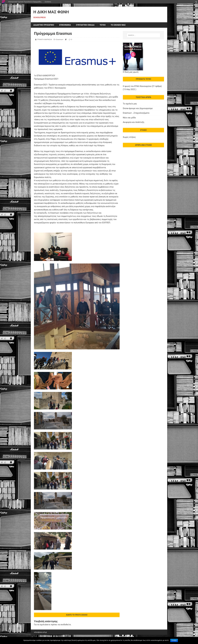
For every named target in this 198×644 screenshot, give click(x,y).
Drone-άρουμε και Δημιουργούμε (138, 109)
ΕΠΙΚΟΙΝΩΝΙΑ (67, 25)
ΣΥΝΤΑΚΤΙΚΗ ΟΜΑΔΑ (89, 25)
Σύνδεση (48, 2)
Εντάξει (174, 640)
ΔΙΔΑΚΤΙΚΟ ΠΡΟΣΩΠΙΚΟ (45, 25)
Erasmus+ (60, 40)
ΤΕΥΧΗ (107, 25)
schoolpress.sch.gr (40, 632)
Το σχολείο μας (130, 104)
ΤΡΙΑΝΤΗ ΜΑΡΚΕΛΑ (44, 40)
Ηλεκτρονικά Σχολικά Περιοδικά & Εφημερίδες (25, 2)
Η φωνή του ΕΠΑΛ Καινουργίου (137, 86)
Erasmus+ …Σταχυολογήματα (136, 113)
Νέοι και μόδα (129, 118)
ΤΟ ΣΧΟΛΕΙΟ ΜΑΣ (124, 25)
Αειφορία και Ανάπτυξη (134, 122)
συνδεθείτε (66, 625)
